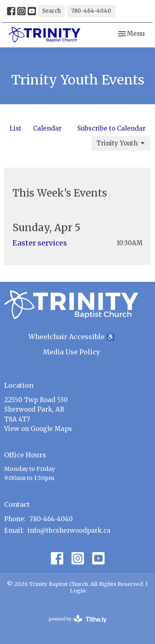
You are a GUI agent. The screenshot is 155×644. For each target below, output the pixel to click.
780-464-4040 (91, 11)
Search (51, 11)
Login (78, 591)
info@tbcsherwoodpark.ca (69, 530)
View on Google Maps (38, 429)
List (15, 128)
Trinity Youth (121, 143)
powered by (78, 619)
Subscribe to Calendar (111, 128)
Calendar (47, 128)
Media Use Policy (72, 352)
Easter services (40, 243)
